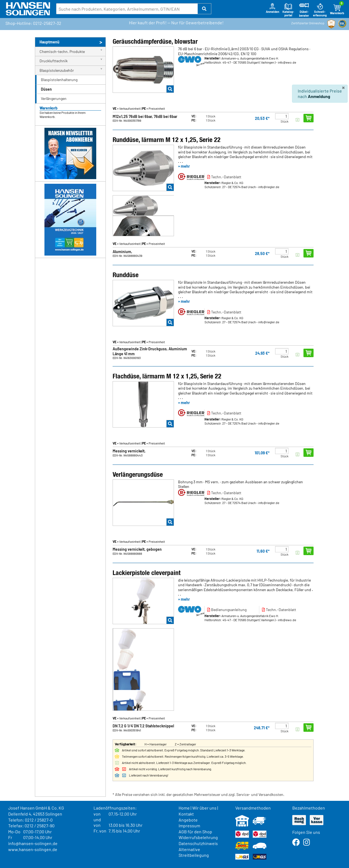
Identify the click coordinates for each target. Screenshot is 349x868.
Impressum (189, 826)
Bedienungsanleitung (227, 610)
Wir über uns (204, 808)
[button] (204, 9)
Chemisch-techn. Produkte (62, 51)
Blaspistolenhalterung (59, 80)
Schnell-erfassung (320, 10)
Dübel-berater (304, 10)
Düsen (46, 89)
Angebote (188, 820)
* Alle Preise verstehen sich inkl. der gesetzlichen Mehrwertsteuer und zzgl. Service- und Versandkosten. (198, 794)
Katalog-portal (288, 10)
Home (184, 808)
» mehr (184, 166)
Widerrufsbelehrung (198, 837)
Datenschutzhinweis (198, 843)
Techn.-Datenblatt (224, 177)
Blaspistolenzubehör (57, 70)
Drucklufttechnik (54, 61)
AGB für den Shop (195, 832)
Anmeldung (319, 96)
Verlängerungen (54, 98)
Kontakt (186, 814)
